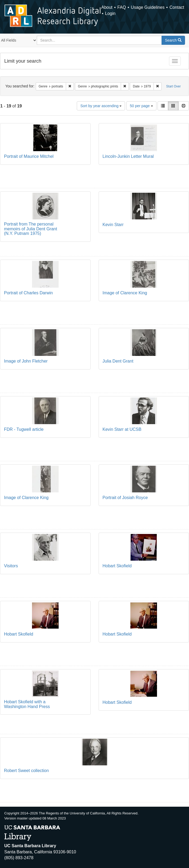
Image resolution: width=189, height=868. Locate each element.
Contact (177, 7)
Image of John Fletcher (26, 361)
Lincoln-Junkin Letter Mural (128, 156)
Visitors (11, 566)
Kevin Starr (113, 225)
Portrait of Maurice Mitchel (29, 156)
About (107, 7)
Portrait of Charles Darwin (28, 293)
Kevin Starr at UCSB (122, 429)
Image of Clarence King (125, 293)
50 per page (141, 106)
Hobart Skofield (117, 566)
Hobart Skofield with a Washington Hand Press (27, 704)
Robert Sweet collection (26, 771)
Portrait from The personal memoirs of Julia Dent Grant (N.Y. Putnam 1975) (31, 229)
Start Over (173, 86)
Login (110, 13)
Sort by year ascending (101, 106)
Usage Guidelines (148, 7)
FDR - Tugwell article (24, 429)
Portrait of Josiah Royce (125, 498)
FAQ (122, 7)
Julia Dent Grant (118, 361)
